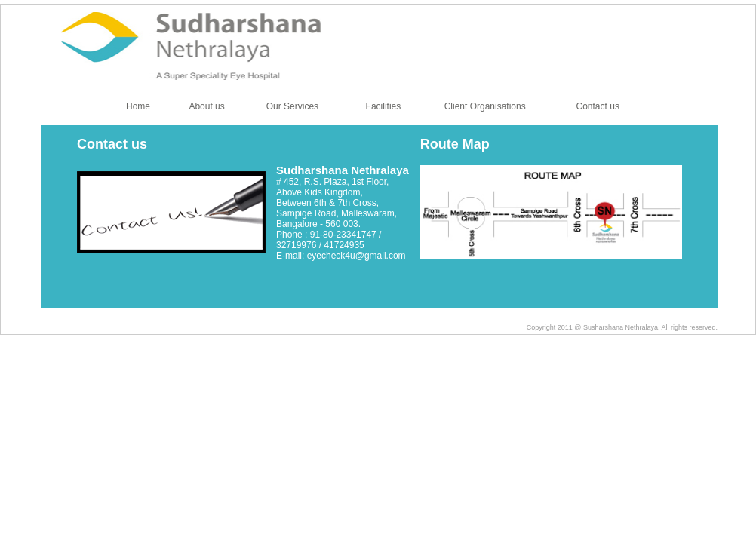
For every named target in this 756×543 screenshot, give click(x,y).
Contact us (598, 106)
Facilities (384, 106)
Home (138, 106)
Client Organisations (485, 106)
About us (206, 106)
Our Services (292, 106)
